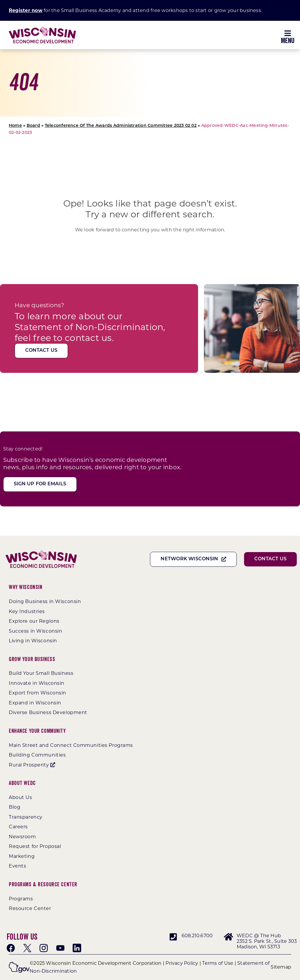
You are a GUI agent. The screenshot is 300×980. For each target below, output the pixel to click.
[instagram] (44, 948)
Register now (26, 10)
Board (33, 126)
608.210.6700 (197, 936)
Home (15, 126)
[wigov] (19, 964)
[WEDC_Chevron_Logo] (42, 29)
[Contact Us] (41, 351)
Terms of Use (218, 963)
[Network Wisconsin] (193, 559)
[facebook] (11, 948)
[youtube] (60, 948)
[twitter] (27, 948)
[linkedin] (77, 948)
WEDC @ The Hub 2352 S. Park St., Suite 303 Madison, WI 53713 (267, 941)
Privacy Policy (182, 963)
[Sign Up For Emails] (40, 484)
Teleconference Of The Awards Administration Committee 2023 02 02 (121, 126)
